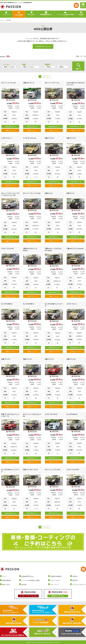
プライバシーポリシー (79, 585)
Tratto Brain (57, 642)
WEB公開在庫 (19, 16)
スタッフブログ (55, 580)
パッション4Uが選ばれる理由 (65, 15)
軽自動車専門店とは (46, 15)
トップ (2, 20)
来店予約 (83, 5)
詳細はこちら (9, 130)
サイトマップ (54, 585)
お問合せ (75, 576)
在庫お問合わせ (10, 127)
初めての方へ (32, 15)
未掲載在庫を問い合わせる (43, 46)
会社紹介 (81, 15)
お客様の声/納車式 (56, 576)
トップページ (6, 15)
